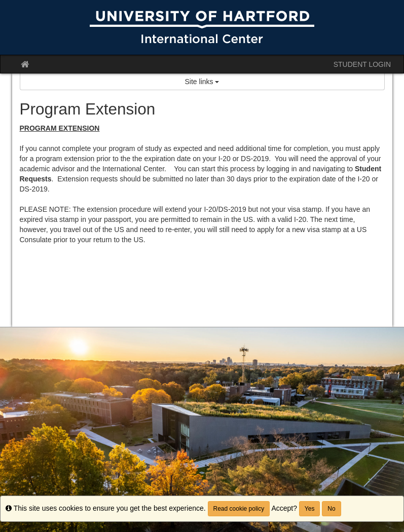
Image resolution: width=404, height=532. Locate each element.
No (331, 509)
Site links (202, 82)
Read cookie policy (239, 509)
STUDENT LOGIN (362, 64)
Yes (310, 509)
